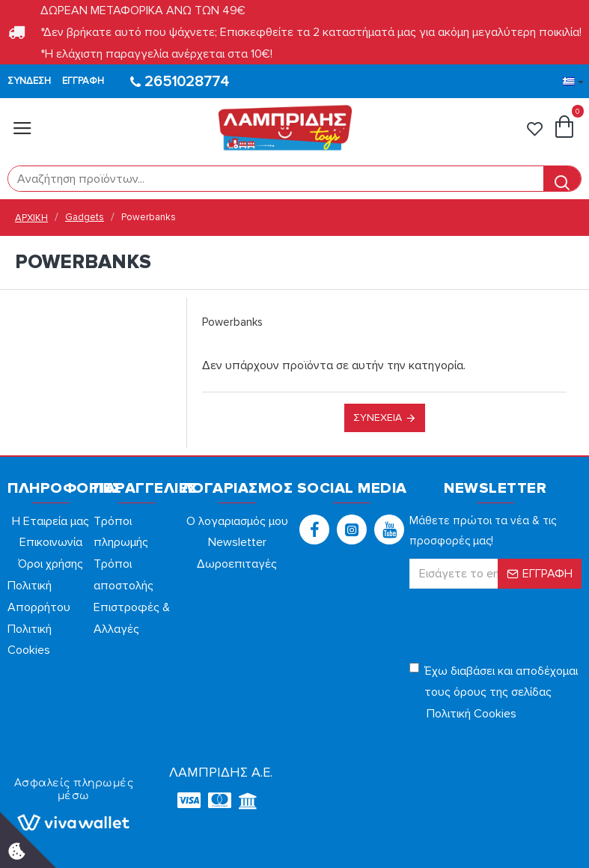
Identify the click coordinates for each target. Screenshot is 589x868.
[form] (276, 179)
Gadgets (85, 217)
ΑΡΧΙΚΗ (31, 218)
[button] (314, 529)
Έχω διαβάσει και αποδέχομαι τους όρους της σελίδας (494, 694)
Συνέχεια (378, 418)
